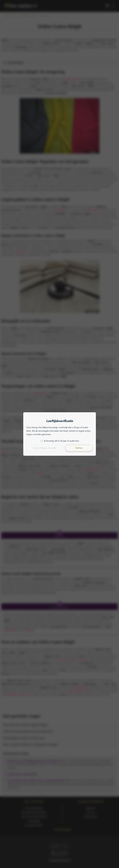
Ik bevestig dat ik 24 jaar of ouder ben (61, 441)
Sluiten (79, 448)
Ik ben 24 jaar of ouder (45, 448)
